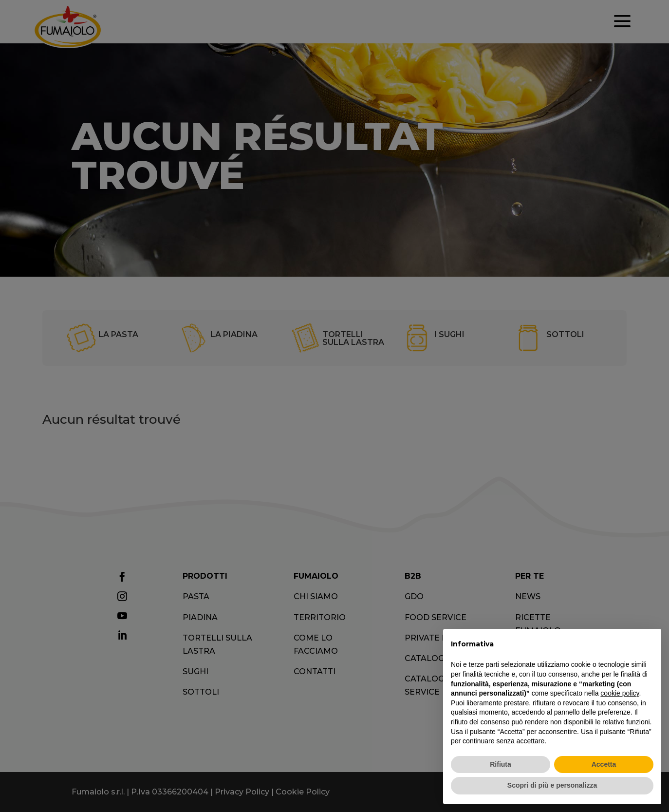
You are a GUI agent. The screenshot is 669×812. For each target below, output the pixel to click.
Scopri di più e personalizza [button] (552, 785)
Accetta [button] (604, 764)
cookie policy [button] (620, 693)
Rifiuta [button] (501, 764)
